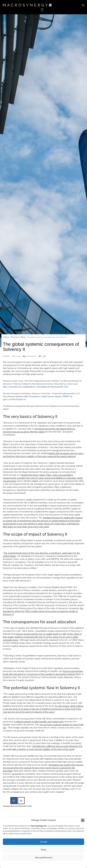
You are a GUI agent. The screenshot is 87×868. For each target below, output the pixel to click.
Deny (44, 850)
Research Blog (18, 337)
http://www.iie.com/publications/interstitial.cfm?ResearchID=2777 (36, 387)
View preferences (43, 858)
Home (6, 337)
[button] (83, 820)
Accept (44, 842)
